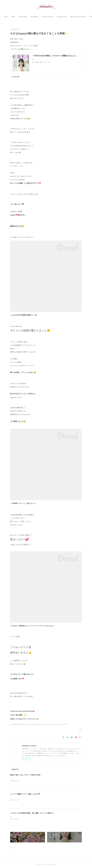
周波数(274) (65, 724)
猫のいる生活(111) (27, 724)
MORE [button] (79, 17)
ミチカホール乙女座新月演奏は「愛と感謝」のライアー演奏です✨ (33, 813)
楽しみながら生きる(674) (48, 724)
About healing (29, 17)
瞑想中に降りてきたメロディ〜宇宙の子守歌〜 (26, 775)
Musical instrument (54, 17)
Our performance (68, 17)
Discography (41, 17)
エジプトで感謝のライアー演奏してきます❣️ (25, 794)
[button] (12, 17)
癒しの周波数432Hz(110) (16, 724)
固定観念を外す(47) (37, 724)
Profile (20, 17)
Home (12, 17)
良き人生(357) (58, 724)
